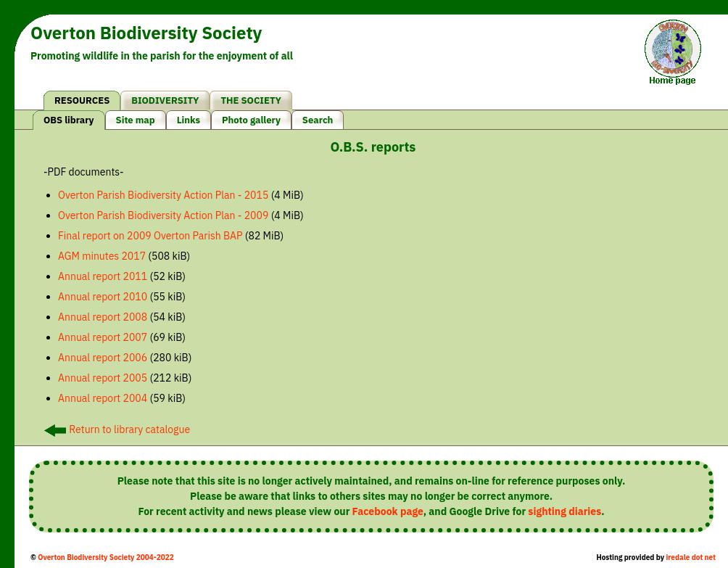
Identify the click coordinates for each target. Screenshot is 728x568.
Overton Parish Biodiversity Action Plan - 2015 (163, 195)
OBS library (69, 120)
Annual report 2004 (103, 398)
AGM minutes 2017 (102, 256)
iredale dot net (691, 557)
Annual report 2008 (103, 317)
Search (318, 120)
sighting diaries (564, 511)
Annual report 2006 (103, 358)
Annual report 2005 (103, 378)
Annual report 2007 (103, 337)
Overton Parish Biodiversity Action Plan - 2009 (163, 215)
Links (189, 120)
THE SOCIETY (251, 100)
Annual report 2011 (103, 276)
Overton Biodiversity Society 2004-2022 (106, 557)
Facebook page (388, 511)
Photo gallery (251, 120)
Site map (136, 120)
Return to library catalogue (117, 429)
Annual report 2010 (103, 297)
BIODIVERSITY (165, 100)
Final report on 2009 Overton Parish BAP (150, 236)
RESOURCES (82, 100)
